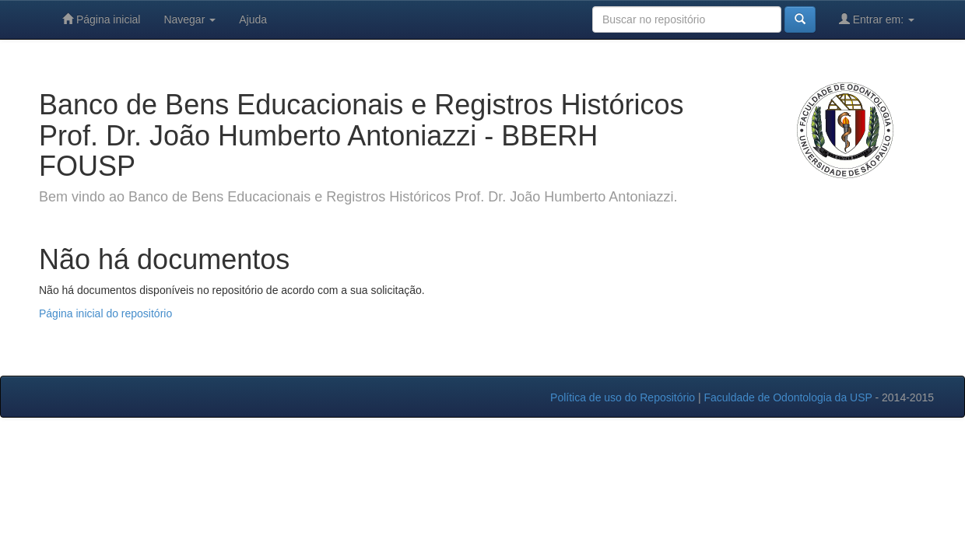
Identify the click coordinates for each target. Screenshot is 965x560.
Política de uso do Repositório (623, 397)
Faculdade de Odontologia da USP (788, 397)
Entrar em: (877, 19)
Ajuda (253, 19)
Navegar (189, 19)
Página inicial (101, 19)
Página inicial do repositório (105, 313)
